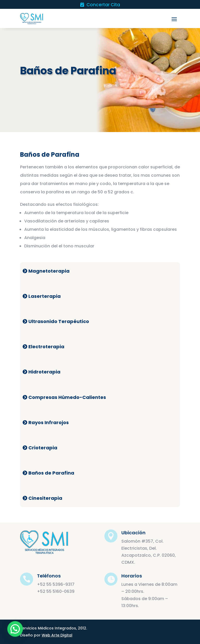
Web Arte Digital (57, 635)
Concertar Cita (100, 5)
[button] (15, 629)
